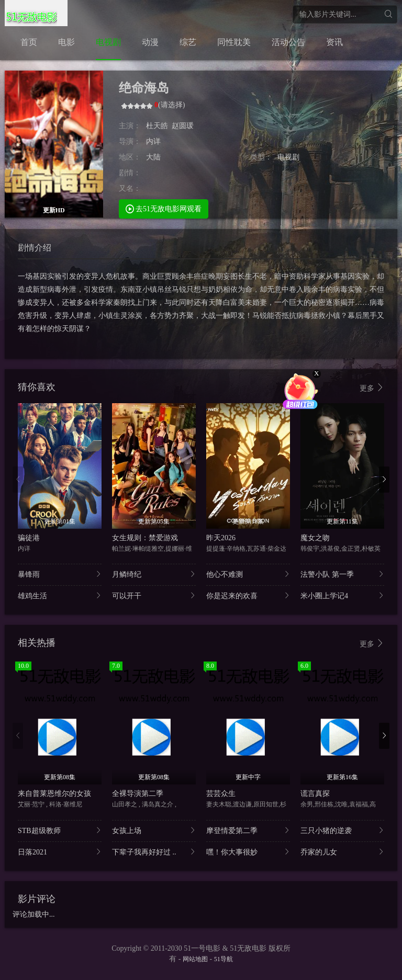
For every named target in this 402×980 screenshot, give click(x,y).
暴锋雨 (60, 574)
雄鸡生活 (60, 595)
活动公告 (288, 42)
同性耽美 (234, 42)
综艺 (188, 42)
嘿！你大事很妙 (248, 852)
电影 (66, 42)
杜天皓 (157, 126)
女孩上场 (154, 830)
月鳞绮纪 (154, 574)
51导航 (224, 959)
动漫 (150, 42)
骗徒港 (29, 538)
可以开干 (154, 595)
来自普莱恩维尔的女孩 (54, 794)
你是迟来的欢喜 (248, 595)
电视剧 (108, 42)
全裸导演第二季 (138, 794)
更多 (372, 388)
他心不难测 (248, 574)
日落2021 (60, 852)
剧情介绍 (35, 248)
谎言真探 (315, 794)
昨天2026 (221, 538)
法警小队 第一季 (342, 574)
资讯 (334, 42)
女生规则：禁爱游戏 (145, 538)
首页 (29, 42)
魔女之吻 (315, 538)
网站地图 (195, 959)
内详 (153, 141)
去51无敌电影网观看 (164, 208)
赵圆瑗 (183, 126)
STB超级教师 (60, 830)
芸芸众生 (221, 794)
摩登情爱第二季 (248, 830)
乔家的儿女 (342, 852)
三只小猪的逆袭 (342, 830)
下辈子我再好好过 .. (154, 852)
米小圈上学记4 (342, 595)
